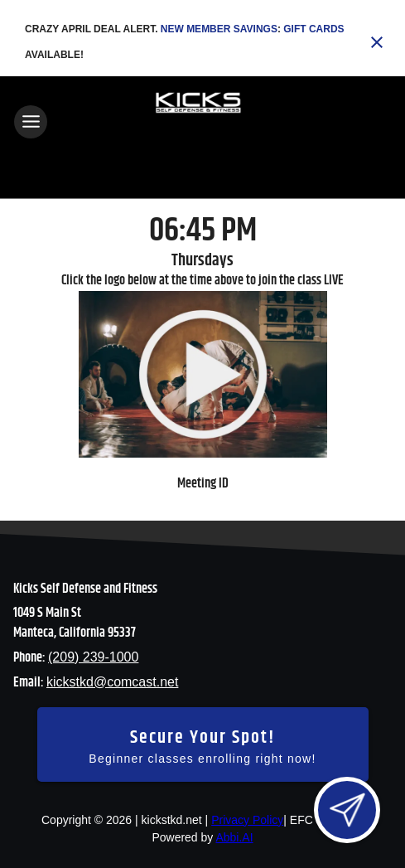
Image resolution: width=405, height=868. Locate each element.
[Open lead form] (347, 810)
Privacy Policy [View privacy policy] (247, 820)
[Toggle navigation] (31, 122)
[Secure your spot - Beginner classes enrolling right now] (203, 744)
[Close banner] (377, 42)
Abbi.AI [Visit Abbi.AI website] (234, 837)
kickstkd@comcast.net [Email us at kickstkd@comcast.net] (112, 682)
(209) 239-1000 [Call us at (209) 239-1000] (93, 657)
